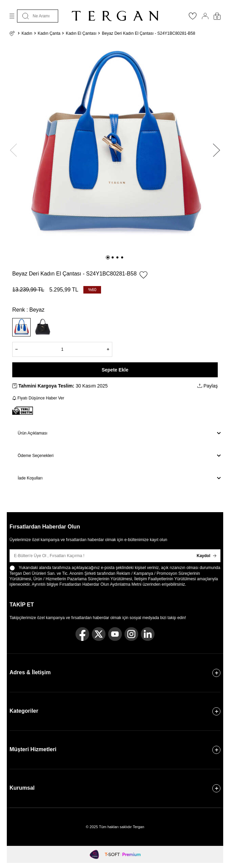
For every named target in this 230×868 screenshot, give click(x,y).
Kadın (27, 33)
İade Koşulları (119, 478)
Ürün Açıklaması (119, 433)
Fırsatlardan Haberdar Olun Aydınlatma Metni (101, 584)
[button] (108, 257)
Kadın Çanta (49, 33)
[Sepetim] (217, 16)
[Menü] (12, 16)
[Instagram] (131, 634)
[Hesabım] (205, 16)
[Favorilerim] (193, 18)
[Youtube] (115, 634)
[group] (115, 147)
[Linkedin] (148, 634)
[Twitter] (99, 634)
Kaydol (207, 556)
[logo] (115, 16)
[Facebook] (82, 634)
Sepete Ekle (115, 370)
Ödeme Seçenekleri (119, 456)
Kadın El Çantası (81, 33)
